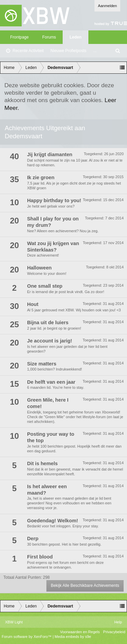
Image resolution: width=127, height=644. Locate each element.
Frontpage (19, 37)
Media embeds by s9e (73, 637)
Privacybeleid (114, 632)
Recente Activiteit (28, 51)
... (95, 51)
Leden (75, 37)
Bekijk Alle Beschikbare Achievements (85, 586)
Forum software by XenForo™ (27, 637)
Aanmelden (107, 6)
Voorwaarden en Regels (80, 632)
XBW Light (14, 622)
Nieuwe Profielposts (68, 51)
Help (118, 622)
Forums (49, 37)
